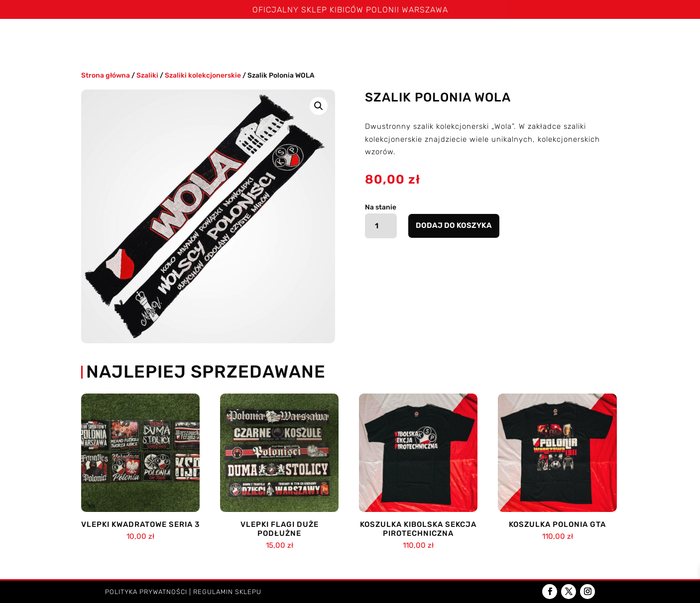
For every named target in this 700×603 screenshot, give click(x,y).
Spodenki (267, 39)
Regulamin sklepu (227, 592)
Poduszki (477, 39)
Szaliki (158, 39)
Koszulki (211, 39)
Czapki (376, 39)
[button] (319, 106)
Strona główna (65, 39)
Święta (120, 39)
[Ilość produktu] (381, 226)
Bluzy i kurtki (324, 39)
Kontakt (639, 39)
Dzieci (589, 39)
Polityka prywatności (146, 592)
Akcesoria (536, 39)
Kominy (424, 39)
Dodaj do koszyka (454, 225)
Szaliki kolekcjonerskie (203, 75)
